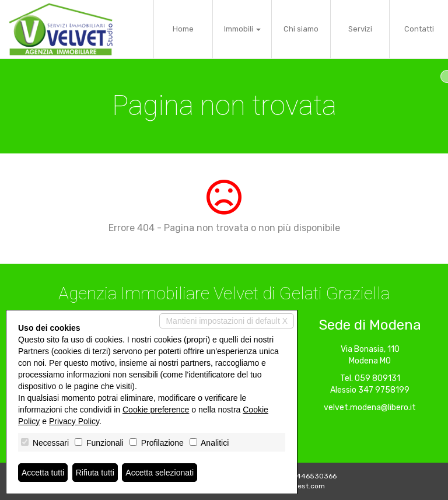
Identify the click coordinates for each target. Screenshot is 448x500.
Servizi (360, 29)
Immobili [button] (242, 29)
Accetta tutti (43, 473)
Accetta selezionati (160, 473)
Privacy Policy (74, 421)
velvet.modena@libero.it (370, 408)
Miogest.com (303, 486)
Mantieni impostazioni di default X (227, 321)
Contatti (419, 29)
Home (183, 29)
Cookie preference (156, 410)
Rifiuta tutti (95, 473)
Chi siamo (301, 29)
